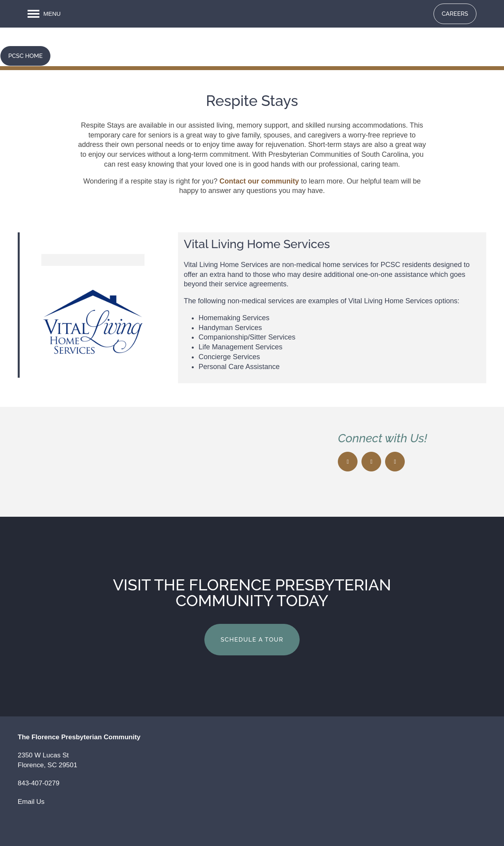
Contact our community (259, 181)
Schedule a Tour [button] (252, 640)
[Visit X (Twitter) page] (371, 462)
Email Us (31, 802)
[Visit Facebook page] (348, 462)
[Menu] (44, 14)
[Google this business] (395, 462)
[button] (455, 14)
